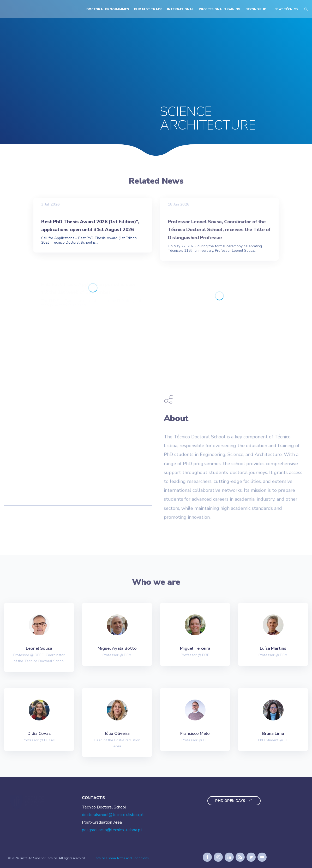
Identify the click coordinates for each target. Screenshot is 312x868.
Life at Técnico (285, 9)
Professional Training (220, 9)
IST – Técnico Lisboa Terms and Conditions (118, 858)
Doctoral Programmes (108, 9)
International (180, 9)
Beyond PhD (256, 9)
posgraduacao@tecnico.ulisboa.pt (112, 830)
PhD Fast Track (148, 9)
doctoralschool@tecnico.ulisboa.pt (113, 815)
